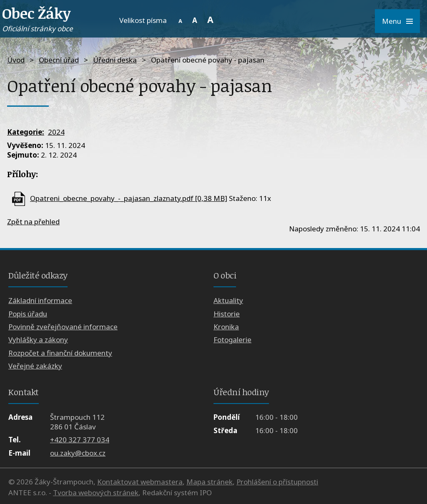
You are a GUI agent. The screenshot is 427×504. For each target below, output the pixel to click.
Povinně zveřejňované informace (63, 327)
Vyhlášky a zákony (38, 340)
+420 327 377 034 (80, 440)
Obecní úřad (59, 60)
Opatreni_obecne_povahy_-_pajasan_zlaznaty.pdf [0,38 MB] (129, 198)
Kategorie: (26, 132)
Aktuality (228, 300)
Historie (227, 314)
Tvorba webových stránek (96, 493)
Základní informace (40, 300)
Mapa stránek (210, 482)
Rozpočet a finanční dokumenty (60, 353)
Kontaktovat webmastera (140, 482)
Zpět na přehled (33, 222)
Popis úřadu (28, 314)
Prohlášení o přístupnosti (277, 482)
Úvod (16, 60)
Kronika (226, 327)
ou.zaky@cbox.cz (78, 453)
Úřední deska (115, 60)
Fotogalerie (232, 340)
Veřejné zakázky (35, 366)
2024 (56, 132)
